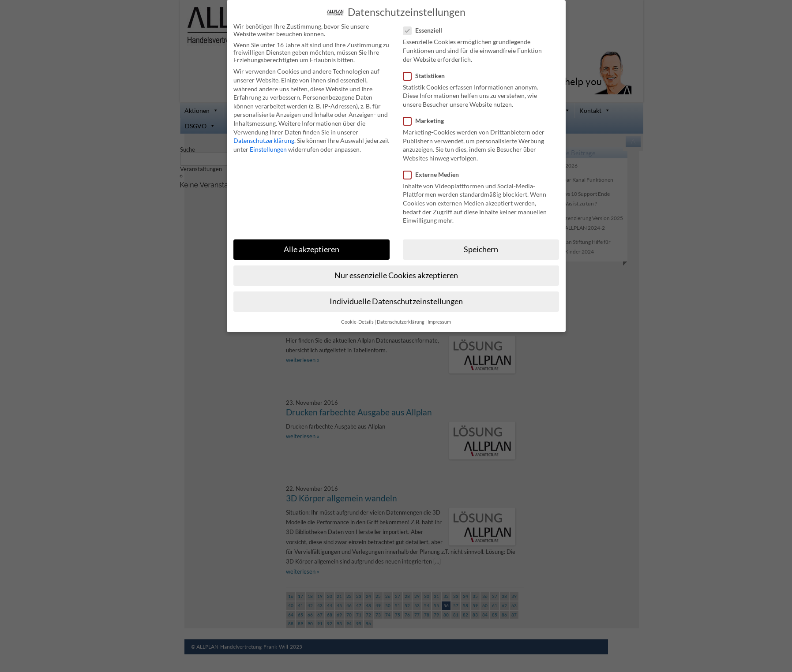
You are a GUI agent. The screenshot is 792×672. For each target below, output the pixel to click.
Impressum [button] (439, 321)
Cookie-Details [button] (357, 321)
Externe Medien (435, 174)
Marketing (427, 120)
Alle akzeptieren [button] (312, 248)
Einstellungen (268, 148)
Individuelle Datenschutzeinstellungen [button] (396, 301)
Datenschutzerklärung (264, 140)
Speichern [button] (481, 248)
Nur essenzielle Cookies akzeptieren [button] (396, 274)
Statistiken (428, 75)
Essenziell (426, 29)
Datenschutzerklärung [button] (401, 321)
